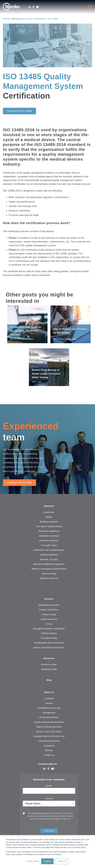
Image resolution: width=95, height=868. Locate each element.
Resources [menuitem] (49, 661)
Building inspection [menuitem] (49, 523)
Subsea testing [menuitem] (49, 575)
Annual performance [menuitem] (49, 720)
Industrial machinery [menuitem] (49, 542)
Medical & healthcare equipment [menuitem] (49, 566)
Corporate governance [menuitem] (49, 744)
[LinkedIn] (30, 7)
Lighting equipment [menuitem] (49, 556)
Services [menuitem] (49, 601)
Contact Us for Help (19, 111)
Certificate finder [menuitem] (49, 671)
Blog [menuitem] (49, 683)
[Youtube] (37, 7)
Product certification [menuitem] (49, 612)
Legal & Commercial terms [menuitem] (49, 730)
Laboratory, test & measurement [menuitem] (49, 552)
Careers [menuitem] (49, 706)
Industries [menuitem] (49, 508)
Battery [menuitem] (49, 519)
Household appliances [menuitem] (49, 533)
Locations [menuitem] (49, 701)
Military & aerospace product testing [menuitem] (49, 571)
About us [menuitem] (49, 695)
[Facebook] (33, 7)
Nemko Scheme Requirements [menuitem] (49, 725)
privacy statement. (50, 824)
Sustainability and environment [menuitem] (49, 645)
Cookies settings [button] (33, 861)
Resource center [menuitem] (49, 667)
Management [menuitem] (49, 715)
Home (6, 19)
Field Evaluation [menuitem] (49, 635)
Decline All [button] (62, 861)
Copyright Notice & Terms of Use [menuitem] (49, 739)
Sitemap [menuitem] (49, 753)
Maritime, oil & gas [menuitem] (49, 561)
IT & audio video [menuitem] (49, 547)
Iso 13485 (53, 19)
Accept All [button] (47, 861)
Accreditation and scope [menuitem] (49, 711)
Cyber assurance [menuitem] (49, 621)
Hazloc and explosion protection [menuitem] (49, 649)
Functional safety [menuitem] (49, 640)
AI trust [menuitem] (49, 626)
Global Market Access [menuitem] (49, 607)
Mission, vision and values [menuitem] (49, 734)
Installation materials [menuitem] (49, 538)
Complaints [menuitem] (49, 748)
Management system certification (29, 19)
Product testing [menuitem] (49, 617)
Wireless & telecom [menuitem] (49, 580)
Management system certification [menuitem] (49, 631)
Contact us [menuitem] (49, 758)
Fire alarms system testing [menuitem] (49, 528)
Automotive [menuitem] (49, 514)
